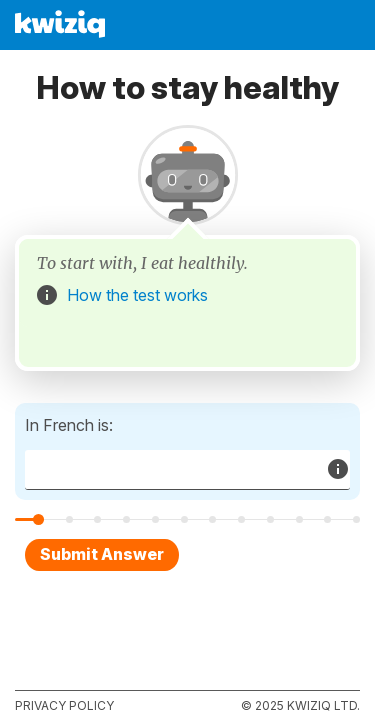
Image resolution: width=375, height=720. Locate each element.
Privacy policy (64, 705)
